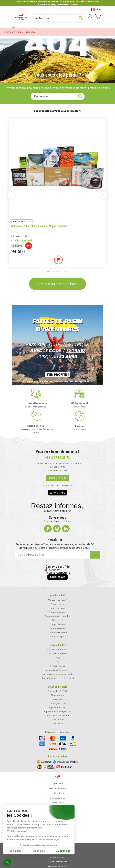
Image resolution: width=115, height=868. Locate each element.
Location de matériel (58, 632)
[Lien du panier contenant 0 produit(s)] (98, 17)
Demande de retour (58, 866)
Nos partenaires (58, 624)
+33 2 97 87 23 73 (57, 458)
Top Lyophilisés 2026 (58, 691)
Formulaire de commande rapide (57, 674)
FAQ (57, 662)
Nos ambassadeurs (58, 628)
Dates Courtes (58, 720)
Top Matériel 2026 (58, 707)
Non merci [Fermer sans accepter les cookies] (15, 851)
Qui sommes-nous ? (57, 600)
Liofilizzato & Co (57, 798)
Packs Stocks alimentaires (58, 715)
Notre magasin (57, 608)
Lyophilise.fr (57, 784)
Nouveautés (57, 699)
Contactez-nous (57, 666)
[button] (7, 862)
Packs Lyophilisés (58, 703)
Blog (57, 658)
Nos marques (57, 695)
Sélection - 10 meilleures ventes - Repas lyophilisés (40, 226)
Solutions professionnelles (58, 616)
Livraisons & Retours (58, 654)
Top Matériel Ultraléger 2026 (58, 711)
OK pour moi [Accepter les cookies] (63, 851)
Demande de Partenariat (58, 670)
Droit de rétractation (58, 862)
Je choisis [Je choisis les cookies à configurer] (39, 851)
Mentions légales (57, 857)
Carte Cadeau (57, 724)
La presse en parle (57, 636)
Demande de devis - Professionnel (58, 678)
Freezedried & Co (57, 788)
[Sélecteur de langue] (96, 9)
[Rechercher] (58, 18)
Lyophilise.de (58, 803)
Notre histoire (57, 604)
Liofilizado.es (58, 793)
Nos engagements (58, 612)
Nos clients (57, 620)
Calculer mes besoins (57, 650)
